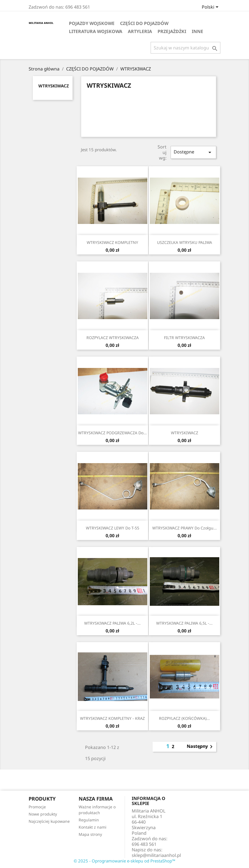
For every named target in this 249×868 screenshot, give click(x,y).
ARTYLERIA (140, 31)
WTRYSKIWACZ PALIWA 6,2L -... (112, 623)
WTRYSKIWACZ (54, 86)
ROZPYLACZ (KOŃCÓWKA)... (184, 718)
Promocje (37, 807)
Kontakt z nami (93, 827)
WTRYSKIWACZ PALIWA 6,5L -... (184, 623)
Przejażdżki (172, 31)
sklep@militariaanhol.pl (156, 855)
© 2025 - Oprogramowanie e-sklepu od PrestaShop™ (124, 861)
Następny (201, 747)
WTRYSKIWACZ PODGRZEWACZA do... (112, 433)
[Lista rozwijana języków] (211, 7)
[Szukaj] (185, 48)
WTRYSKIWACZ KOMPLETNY (112, 242)
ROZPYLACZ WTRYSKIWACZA (113, 338)
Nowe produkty (43, 814)
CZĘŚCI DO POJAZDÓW (144, 23)
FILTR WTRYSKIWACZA (184, 338)
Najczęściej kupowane (49, 821)
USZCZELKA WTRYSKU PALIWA (185, 242)
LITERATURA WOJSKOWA (96, 31)
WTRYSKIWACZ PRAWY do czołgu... (185, 528)
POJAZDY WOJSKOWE (92, 23)
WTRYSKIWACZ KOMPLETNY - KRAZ (112, 718)
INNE (197, 31)
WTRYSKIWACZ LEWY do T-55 (113, 528)
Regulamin (89, 820)
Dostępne (193, 152)
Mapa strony (90, 834)
